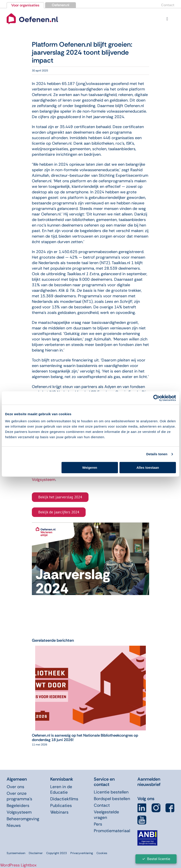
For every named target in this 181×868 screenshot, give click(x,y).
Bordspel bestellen (112, 799)
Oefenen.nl (61, 5)
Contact (168, 5)
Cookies (102, 853)
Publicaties (61, 806)
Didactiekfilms (64, 799)
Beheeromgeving (23, 819)
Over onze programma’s (19, 796)
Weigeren (90, 468)
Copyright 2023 (57, 853)
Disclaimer (36, 853)
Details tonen (157, 454)
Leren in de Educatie (61, 789)
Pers (98, 824)
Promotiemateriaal (112, 831)
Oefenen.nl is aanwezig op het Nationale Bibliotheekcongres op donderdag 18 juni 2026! (85, 737)
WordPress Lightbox (18, 865)
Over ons (15, 787)
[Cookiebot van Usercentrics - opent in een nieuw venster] (157, 398)
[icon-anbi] (147, 832)
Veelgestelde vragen (106, 815)
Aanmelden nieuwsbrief (149, 782)
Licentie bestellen (111, 792)
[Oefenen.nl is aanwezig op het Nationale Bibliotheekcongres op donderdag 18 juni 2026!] (90, 648)
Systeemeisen (16, 853)
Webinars (59, 812)
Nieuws (14, 825)
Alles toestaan (148, 468)
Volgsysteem (44, 480)
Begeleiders (18, 806)
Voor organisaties (25, 5)
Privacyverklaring (82, 853)
